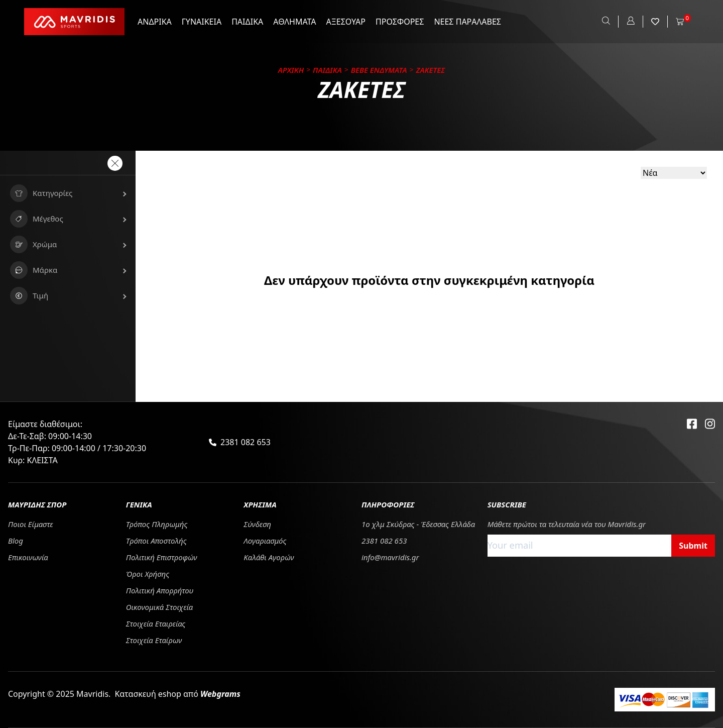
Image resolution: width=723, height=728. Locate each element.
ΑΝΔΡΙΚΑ (155, 22)
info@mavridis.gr (390, 557)
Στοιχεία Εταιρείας (156, 623)
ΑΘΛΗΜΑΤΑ (294, 22)
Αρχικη (291, 70)
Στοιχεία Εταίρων (154, 640)
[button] (68, 193)
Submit (693, 546)
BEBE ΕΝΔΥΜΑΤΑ (379, 70)
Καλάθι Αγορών (269, 557)
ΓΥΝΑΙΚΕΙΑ (202, 22)
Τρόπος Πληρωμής (157, 524)
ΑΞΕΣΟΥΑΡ (346, 22)
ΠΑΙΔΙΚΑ (247, 22)
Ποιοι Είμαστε (31, 524)
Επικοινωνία (28, 557)
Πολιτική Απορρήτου (160, 590)
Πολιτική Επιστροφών (162, 557)
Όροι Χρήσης (148, 574)
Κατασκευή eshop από (177, 694)
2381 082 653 (246, 442)
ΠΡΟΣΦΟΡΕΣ (400, 22)
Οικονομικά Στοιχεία (160, 607)
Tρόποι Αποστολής (156, 541)
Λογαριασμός (265, 541)
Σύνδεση (257, 524)
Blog (16, 541)
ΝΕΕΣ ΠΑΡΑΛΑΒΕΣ (467, 22)
